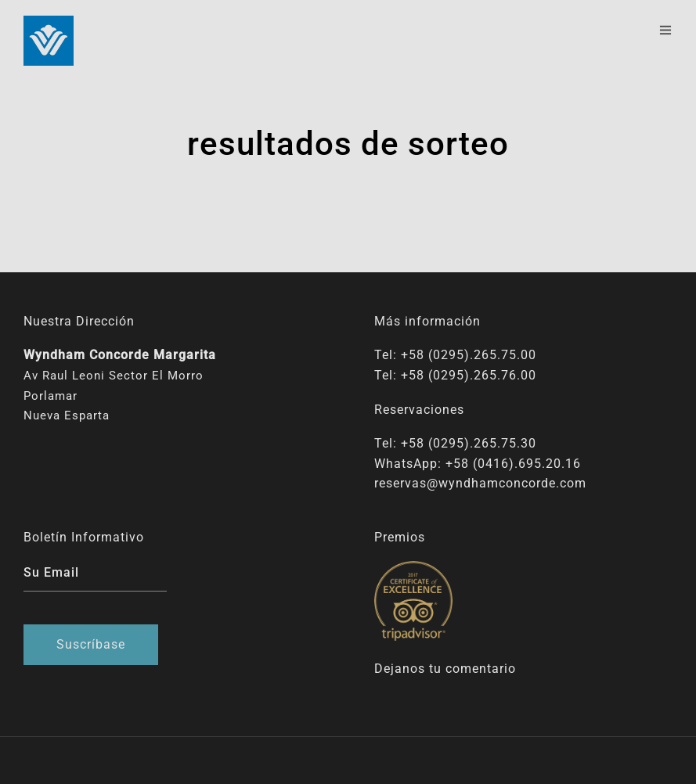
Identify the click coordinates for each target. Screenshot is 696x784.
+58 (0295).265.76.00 (469, 375)
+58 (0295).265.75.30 (469, 443)
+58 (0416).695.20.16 (513, 464)
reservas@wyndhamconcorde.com (480, 483)
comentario (481, 669)
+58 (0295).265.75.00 (469, 355)
